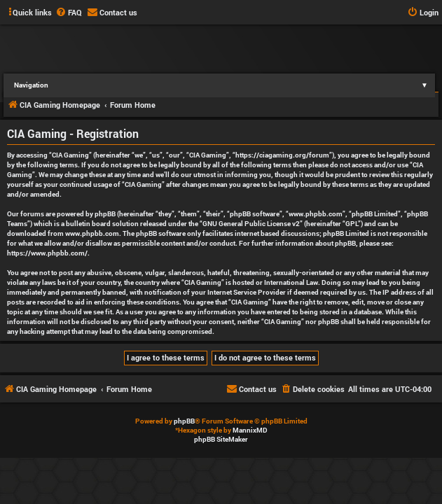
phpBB (184, 421)
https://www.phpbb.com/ (47, 253)
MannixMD (250, 430)
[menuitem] (69, 13)
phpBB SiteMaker (221, 439)
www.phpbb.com (92, 233)
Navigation (225, 85)
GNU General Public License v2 (251, 224)
